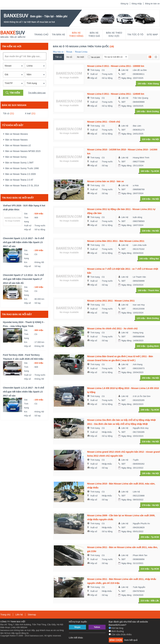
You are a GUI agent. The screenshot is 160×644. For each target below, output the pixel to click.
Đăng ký (124, 4)
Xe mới (80, 57)
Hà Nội (155, 139)
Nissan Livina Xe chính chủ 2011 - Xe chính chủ (112, 329)
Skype (77, 627)
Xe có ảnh (95, 57)
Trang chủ (41, 34)
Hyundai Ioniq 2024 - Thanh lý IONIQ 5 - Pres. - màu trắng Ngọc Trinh (24, 324)
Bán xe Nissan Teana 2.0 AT (19, 180)
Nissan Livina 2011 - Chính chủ (104, 122)
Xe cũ (69, 57)
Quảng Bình (153, 346)
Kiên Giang (153, 84)
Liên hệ (125, 70)
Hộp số (28, 229)
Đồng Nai (154, 259)
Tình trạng (27, 220)
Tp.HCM (155, 171)
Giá (26, 214)
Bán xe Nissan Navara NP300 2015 (23, 151)
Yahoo (97, 627)
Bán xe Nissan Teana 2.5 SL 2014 (22, 185)
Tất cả (6, 113)
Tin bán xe (59, 34)
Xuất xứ (28, 226)
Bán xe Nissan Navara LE (18, 145)
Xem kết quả (131, 640)
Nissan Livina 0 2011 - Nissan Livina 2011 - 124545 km (116, 94)
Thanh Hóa (153, 290)
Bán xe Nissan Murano (17, 134)
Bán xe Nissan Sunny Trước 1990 (22, 168)
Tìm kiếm (15, 93)
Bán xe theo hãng (76, 34)
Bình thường (116, 631)
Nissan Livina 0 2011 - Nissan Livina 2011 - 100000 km (116, 66)
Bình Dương (153, 111)
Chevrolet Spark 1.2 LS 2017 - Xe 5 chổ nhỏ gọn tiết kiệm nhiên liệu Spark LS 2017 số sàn (23, 242)
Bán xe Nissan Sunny (16, 157)
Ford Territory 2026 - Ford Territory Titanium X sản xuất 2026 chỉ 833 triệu (23, 357)
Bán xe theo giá (94, 34)
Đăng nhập (137, 4)
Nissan (69, 52)
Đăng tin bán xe (152, 4)
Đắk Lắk (155, 601)
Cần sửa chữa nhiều (120, 634)
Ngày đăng (126, 78)
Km (26, 262)
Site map (152, 34)
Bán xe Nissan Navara (16, 140)
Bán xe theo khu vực (114, 34)
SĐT (124, 74)
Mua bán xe (58, 52)
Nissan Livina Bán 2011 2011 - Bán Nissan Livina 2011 (116, 241)
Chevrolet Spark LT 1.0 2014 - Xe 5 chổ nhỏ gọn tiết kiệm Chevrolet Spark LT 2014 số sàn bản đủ (23, 279)
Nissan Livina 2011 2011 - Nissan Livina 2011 (111, 301)
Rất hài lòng (116, 628)
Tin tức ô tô (135, 34)
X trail (28, 113)
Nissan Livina (81, 52)
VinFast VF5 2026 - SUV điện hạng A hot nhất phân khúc (24, 208)
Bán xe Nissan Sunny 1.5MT (20, 163)
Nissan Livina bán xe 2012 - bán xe (106, 181)
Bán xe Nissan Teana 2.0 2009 (21, 174)
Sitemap (32, 615)
